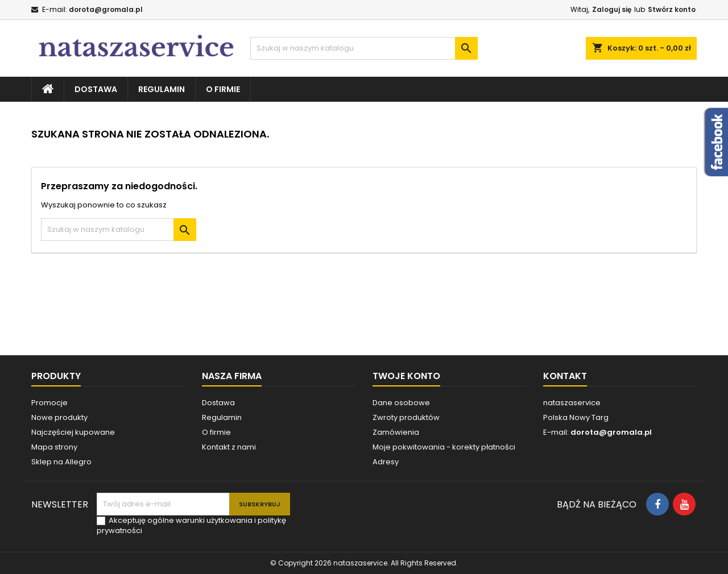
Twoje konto (406, 376)
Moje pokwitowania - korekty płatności (444, 447)
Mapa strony (54, 447)
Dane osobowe (401, 403)
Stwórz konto (672, 9)
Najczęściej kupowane (73, 432)
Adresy (386, 462)
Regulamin (162, 89)
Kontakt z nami (229, 447)
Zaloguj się (612, 9)
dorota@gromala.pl (106, 9)
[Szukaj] (364, 48)
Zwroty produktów (406, 417)
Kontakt (565, 376)
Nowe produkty (59, 417)
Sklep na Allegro (61, 462)
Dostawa (96, 89)
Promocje (49, 403)
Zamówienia (396, 432)
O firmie (223, 89)
